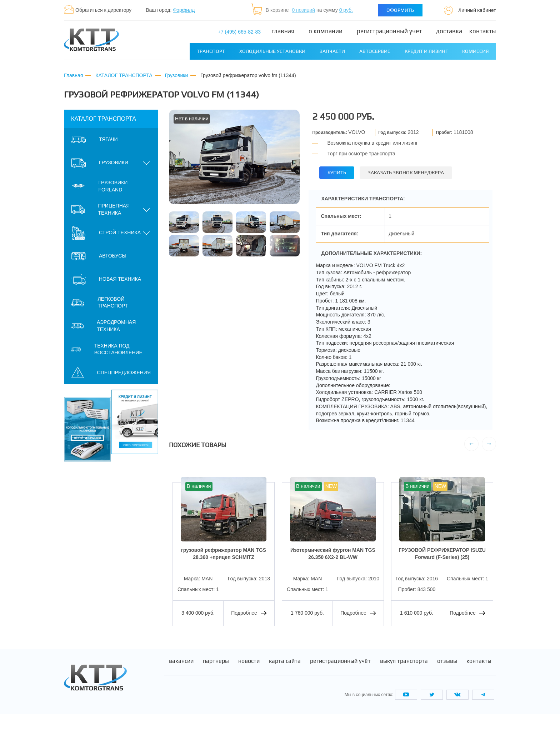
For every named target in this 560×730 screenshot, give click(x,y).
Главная (283, 31)
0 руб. (346, 10)
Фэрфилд (184, 10)
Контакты (483, 31)
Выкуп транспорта (404, 677)
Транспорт (211, 51)
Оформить (400, 10)
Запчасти (332, 51)
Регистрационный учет (389, 31)
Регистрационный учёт (340, 677)
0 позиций (303, 10)
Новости (249, 677)
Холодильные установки (272, 51)
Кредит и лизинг (426, 51)
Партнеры (216, 677)
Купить (337, 172)
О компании (326, 31)
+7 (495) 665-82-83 (239, 32)
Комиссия (476, 51)
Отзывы (447, 677)
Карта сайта (285, 677)
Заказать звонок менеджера (407, 172)
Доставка (449, 31)
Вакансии (181, 677)
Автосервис (375, 51)
